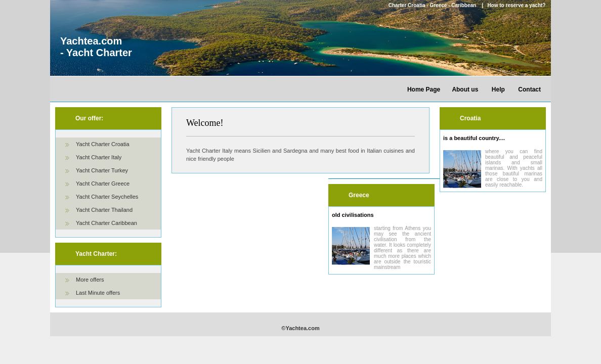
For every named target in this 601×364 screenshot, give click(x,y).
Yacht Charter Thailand (104, 210)
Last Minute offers (98, 293)
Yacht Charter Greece (103, 184)
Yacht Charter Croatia (103, 144)
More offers (90, 280)
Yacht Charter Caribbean (106, 223)
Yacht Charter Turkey (102, 170)
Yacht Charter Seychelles (107, 197)
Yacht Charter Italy (99, 157)
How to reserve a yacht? (516, 5)
